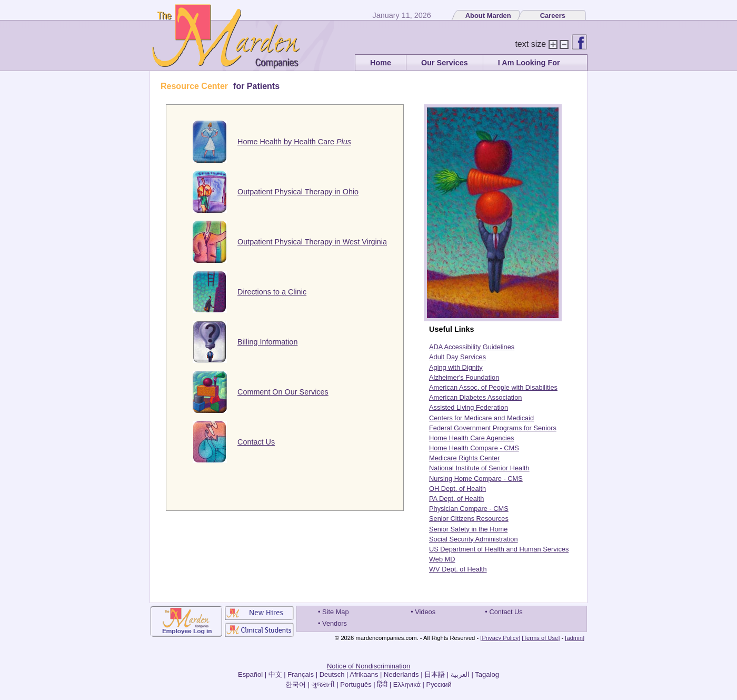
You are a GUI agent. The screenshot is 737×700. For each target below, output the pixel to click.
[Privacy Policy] (500, 638)
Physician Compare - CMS (469, 509)
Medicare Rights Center (464, 458)
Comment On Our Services (283, 392)
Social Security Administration (474, 539)
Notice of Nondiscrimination (368, 666)
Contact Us (256, 442)
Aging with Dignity (456, 367)
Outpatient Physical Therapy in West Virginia (312, 242)
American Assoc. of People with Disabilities (493, 387)
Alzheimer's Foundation (464, 377)
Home (381, 63)
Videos (425, 612)
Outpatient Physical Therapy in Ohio (298, 192)
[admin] (575, 638)
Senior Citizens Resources (469, 519)
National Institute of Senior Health (479, 468)
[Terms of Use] (541, 638)
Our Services (445, 63)
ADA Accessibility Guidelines (472, 347)
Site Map (336, 612)
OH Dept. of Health (457, 489)
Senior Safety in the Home (468, 529)
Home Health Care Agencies (471, 438)
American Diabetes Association (475, 397)
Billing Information (267, 342)
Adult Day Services (457, 357)
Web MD (442, 559)
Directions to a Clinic (272, 292)
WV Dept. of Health (458, 569)
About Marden (488, 16)
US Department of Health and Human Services (499, 549)
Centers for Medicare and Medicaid (481, 418)
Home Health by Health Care (294, 142)
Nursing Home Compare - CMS (476, 479)
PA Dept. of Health (456, 499)
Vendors (335, 623)
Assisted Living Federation (469, 407)
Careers (553, 16)
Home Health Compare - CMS (474, 448)
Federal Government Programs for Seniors (493, 428)
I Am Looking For (529, 63)
